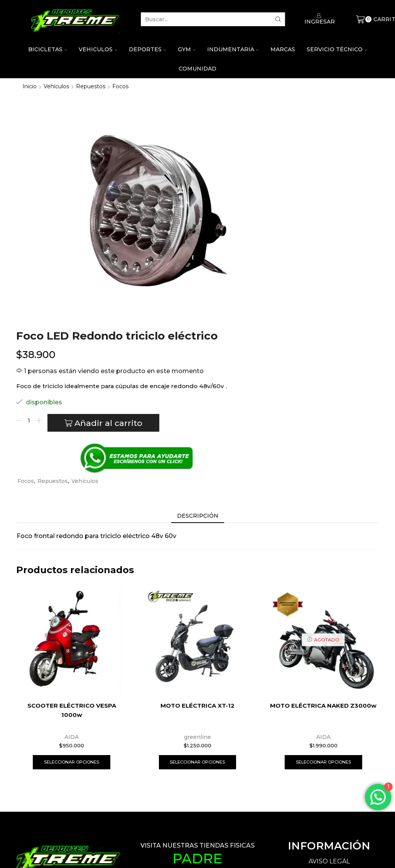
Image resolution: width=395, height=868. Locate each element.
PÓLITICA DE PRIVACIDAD (329, 690)
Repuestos (91, 86)
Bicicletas (48, 49)
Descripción (198, 331)
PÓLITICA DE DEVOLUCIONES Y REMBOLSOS (329, 720)
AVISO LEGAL (329, 677)
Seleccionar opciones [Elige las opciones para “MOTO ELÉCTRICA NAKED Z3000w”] (323, 577)
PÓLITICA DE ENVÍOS (329, 738)
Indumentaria (233, 49)
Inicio (30, 86)
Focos (120, 86)
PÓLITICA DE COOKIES (329, 703)
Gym (187, 49)
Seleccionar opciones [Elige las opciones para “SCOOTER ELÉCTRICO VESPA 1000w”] (72, 577)
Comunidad (197, 69)
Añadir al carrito (294, 235)
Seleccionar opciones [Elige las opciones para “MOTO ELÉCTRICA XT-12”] (197, 577)
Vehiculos (98, 49)
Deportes (148, 49)
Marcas (283, 49)
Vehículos (56, 86)
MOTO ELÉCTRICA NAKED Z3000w (323, 526)
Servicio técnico (337, 49)
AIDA (72, 552)
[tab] (198, 331)
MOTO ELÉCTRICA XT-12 (197, 521)
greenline (197, 552)
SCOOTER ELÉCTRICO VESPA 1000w (72, 526)
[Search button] (278, 19)
